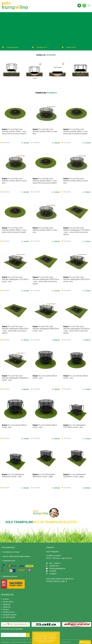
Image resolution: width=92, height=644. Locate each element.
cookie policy (53, 637)
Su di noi (6, 598)
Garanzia (6, 609)
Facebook (51, 570)
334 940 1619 (53, 565)
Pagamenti (7, 603)
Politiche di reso (9, 612)
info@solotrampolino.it (56, 567)
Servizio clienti (8, 601)
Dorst (69, 642)
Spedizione (7, 606)
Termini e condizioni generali (19, 642)
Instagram (51, 572)
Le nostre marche (9, 617)
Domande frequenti (10, 614)
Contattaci (85, 642)
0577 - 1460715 (54, 562)
